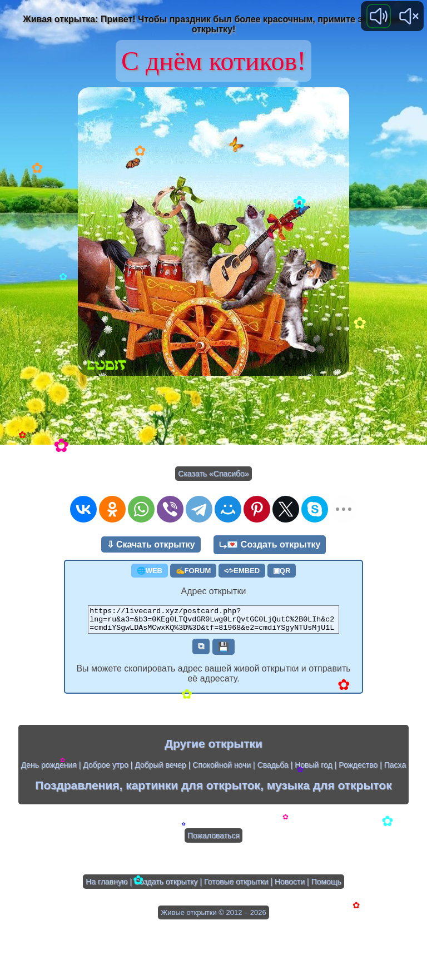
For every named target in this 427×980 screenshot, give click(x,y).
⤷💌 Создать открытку (270, 544)
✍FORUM (193, 571)
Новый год (314, 770)
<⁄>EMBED (242, 571)
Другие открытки (213, 748)
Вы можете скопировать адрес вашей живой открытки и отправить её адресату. (213, 678)
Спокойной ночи (222, 770)
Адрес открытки (214, 591)
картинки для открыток (193, 790)
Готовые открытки (236, 887)
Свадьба (273, 770)
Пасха (395, 770)
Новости (290, 887)
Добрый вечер (160, 770)
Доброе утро (106, 770)
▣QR (282, 571)
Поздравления (77, 790)
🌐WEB (150, 571)
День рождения (49, 770)
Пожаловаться (213, 840)
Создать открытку (166, 887)
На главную (106, 887)
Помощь (326, 887)
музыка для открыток (329, 790)
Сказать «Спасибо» (213, 474)
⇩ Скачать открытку (151, 544)
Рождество (358, 770)
